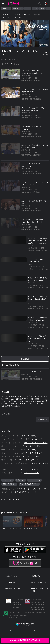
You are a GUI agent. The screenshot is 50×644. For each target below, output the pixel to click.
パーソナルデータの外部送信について (38, 590)
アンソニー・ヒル (31, 473)
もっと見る (25, 359)
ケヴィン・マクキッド (30, 446)
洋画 (42, 8)
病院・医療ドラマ (9, 484)
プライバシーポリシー (37, 582)
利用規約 (13, 582)
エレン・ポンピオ (28, 436)
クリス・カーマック (40, 463)
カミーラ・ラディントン (30, 453)
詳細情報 (42, 419)
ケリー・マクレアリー (27, 460)
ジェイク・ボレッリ (29, 469)
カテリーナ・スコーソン (32, 456)
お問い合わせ (38, 576)
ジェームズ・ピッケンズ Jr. (36, 443)
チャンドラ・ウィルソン (30, 439)
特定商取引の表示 (12, 589)
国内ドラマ (17, 8)
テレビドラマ (8, 480)
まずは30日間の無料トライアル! (25, 640)
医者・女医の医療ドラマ (29, 484)
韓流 (35, 8)
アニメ (27, 8)
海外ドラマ (21, 480)
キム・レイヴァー (28, 450)
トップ (6, 8)
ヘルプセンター (12, 576)
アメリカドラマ (34, 480)
